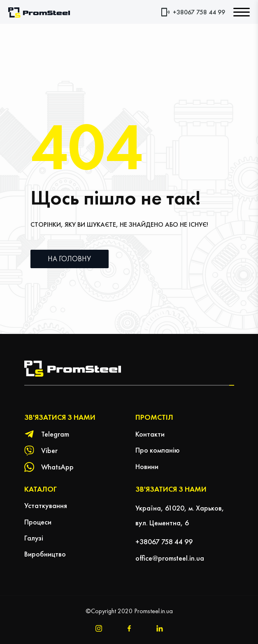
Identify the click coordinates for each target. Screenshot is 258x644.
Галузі (34, 538)
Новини (147, 466)
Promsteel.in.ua (153, 611)
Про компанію (158, 450)
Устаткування (46, 505)
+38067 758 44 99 (199, 12)
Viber (49, 450)
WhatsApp (57, 467)
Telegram (55, 434)
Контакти (150, 434)
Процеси (38, 522)
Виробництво (45, 554)
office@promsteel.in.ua (170, 558)
